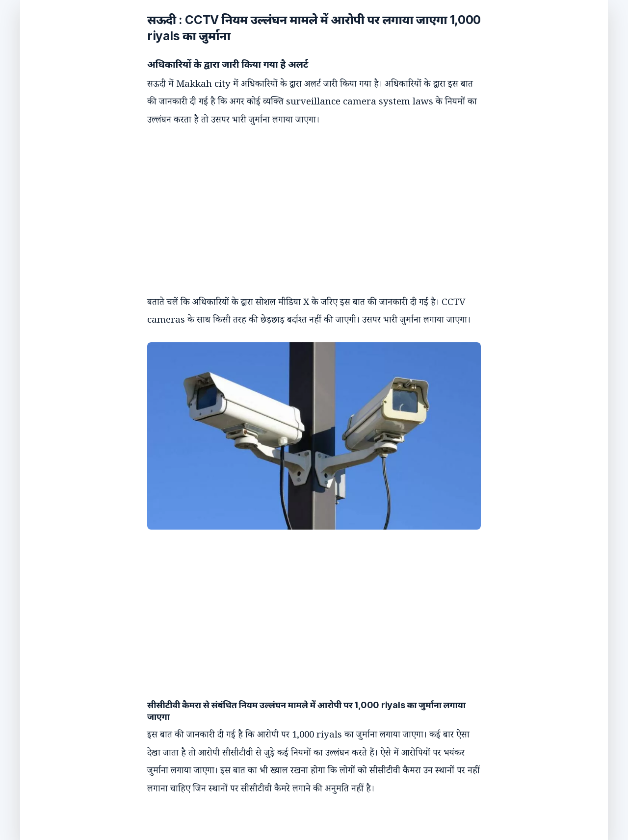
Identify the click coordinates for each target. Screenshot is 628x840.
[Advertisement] (304, 203)
